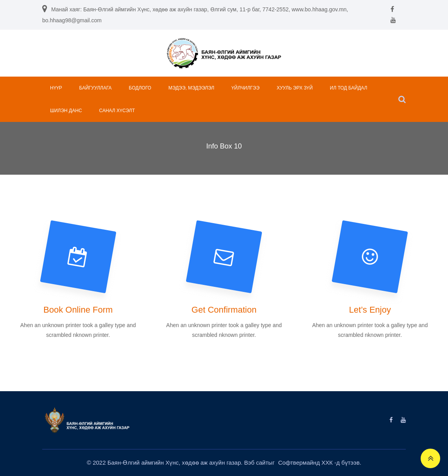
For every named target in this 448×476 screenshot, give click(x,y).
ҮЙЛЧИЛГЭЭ (246, 88)
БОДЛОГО (140, 88)
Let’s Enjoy (370, 310)
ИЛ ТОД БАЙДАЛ (349, 88)
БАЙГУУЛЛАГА (96, 88)
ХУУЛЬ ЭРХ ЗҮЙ (295, 88)
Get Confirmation (224, 310)
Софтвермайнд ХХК (306, 463)
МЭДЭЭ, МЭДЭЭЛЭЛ (191, 88)
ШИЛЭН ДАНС (66, 111)
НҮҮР (56, 88)
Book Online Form (78, 310)
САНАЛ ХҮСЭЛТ (117, 111)
